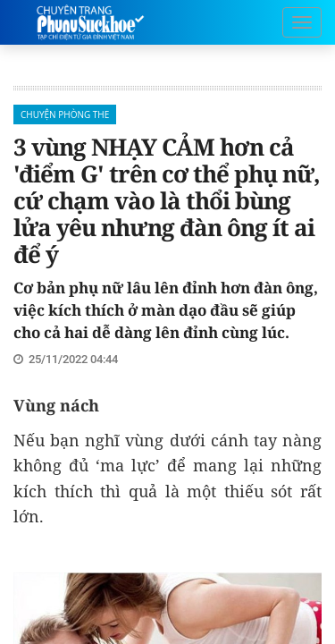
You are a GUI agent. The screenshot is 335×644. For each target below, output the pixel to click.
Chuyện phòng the (65, 114)
